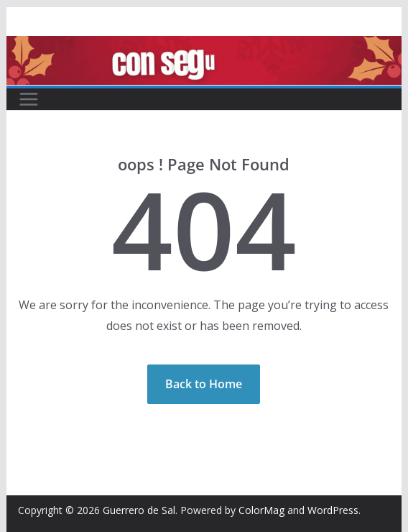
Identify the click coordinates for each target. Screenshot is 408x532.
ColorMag (261, 510)
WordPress (333, 510)
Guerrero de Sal (139, 510)
